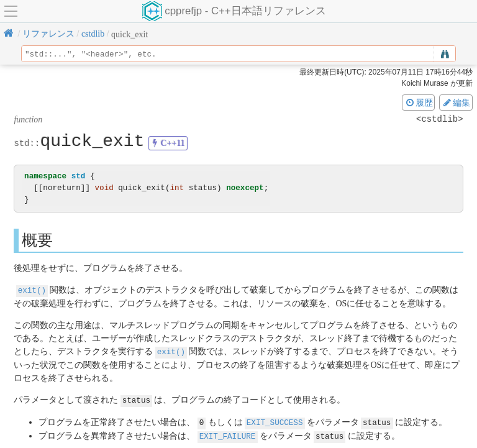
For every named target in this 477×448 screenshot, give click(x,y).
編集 (456, 103)
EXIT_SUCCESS (275, 420)
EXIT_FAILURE (228, 433)
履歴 (419, 103)
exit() (32, 290)
